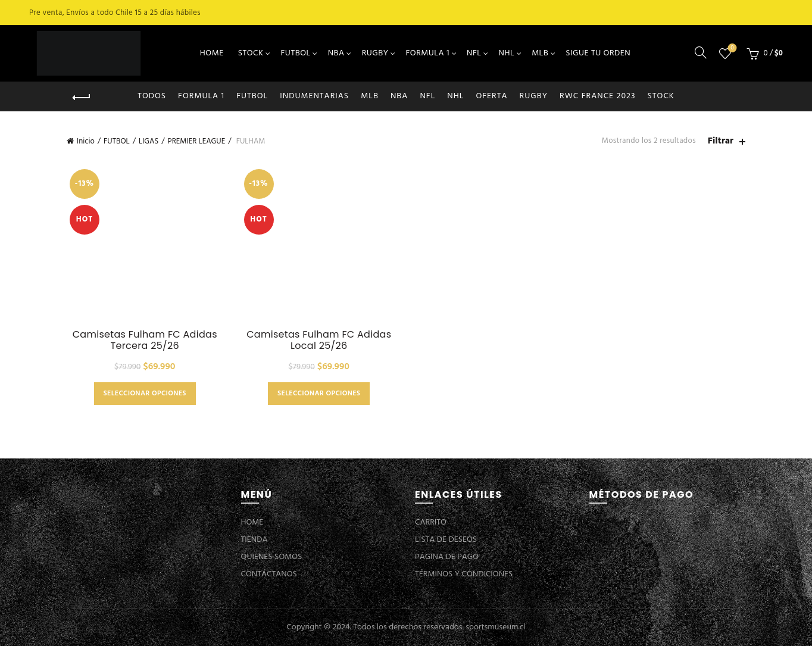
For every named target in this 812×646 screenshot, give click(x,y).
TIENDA (254, 540)
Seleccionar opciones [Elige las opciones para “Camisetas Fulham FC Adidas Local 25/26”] (319, 394)
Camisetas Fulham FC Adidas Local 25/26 (319, 340)
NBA (336, 53)
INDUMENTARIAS (314, 96)
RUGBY (375, 53)
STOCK (251, 53)
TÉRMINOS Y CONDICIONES (464, 574)
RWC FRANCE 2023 (598, 96)
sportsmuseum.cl (495, 627)
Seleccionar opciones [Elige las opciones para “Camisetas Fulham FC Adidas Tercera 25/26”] (145, 394)
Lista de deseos (731, 49)
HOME (212, 53)
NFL (474, 53)
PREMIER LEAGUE (197, 141)
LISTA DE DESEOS (446, 540)
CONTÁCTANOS (269, 574)
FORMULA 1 (428, 53)
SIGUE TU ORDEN (598, 53)
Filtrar (721, 141)
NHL (507, 53)
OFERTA (491, 96)
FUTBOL (296, 53)
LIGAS (149, 141)
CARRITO (431, 522)
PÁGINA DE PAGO (447, 557)
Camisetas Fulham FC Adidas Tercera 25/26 (145, 340)
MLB (540, 53)
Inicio (86, 141)
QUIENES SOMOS (272, 557)
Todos (152, 96)
